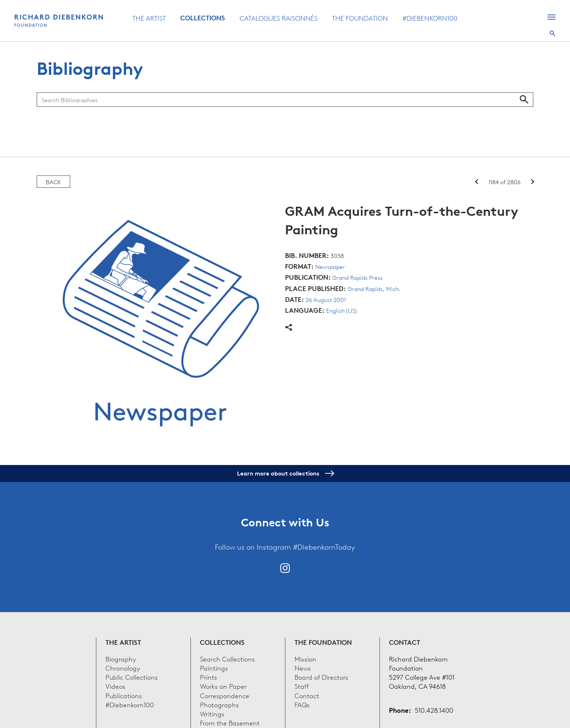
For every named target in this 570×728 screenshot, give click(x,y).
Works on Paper (223, 686)
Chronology (123, 668)
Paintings (214, 668)
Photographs (219, 704)
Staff (302, 686)
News (303, 668)
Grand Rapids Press (358, 277)
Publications (124, 695)
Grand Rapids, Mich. (374, 288)
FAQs (302, 704)
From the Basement (230, 722)
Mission (305, 658)
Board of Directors (321, 677)
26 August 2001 (326, 299)
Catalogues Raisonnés (278, 18)
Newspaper (330, 266)
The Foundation (360, 18)
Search (553, 33)
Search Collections (227, 658)
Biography (121, 658)
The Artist (149, 18)
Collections (203, 18)
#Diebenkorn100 (430, 18)
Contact (307, 695)
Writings (212, 713)
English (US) (342, 310)
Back (53, 182)
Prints (208, 677)
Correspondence (225, 695)
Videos (115, 686)
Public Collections (132, 677)
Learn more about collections (285, 473)
